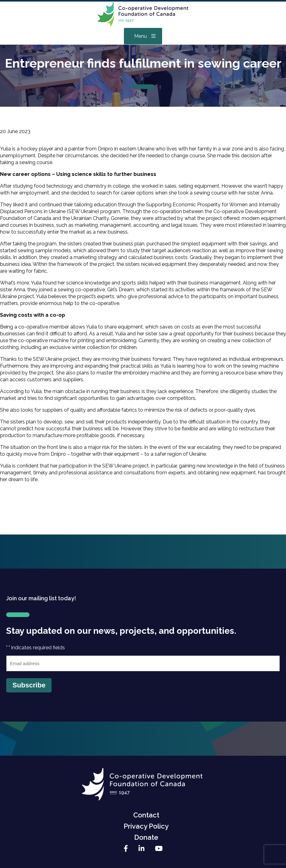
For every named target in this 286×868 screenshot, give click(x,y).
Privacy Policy (146, 826)
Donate (146, 837)
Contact (146, 815)
